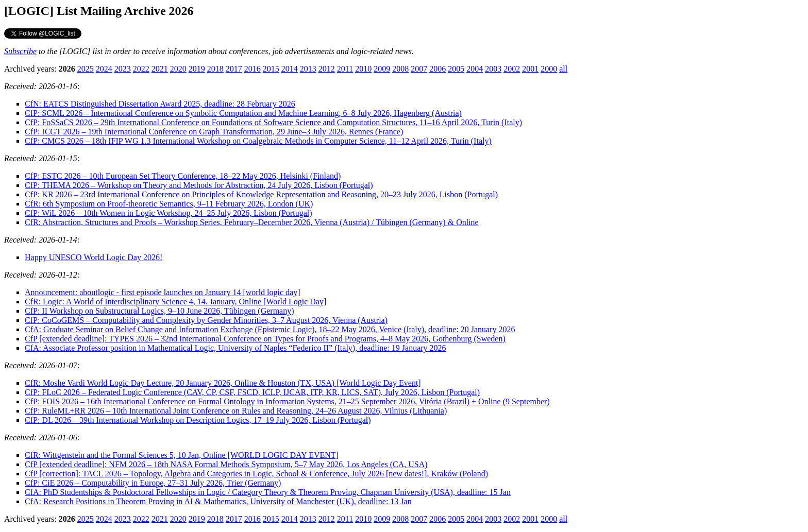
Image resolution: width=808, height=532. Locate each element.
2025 (86, 69)
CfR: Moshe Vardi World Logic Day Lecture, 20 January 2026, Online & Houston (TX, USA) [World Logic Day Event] (223, 383)
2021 (160, 69)
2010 (363, 69)
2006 (437, 69)
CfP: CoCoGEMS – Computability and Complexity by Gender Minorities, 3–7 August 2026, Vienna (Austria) (206, 320)
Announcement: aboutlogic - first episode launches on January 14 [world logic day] (163, 292)
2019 (197, 69)
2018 (215, 69)
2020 (178, 69)
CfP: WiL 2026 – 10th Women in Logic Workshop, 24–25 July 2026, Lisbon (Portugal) (169, 213)
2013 (308, 69)
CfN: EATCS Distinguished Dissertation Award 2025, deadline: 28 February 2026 (160, 104)
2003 (493, 69)
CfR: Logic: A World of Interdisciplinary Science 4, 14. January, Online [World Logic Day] (175, 302)
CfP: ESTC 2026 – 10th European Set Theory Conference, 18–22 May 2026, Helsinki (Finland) (183, 176)
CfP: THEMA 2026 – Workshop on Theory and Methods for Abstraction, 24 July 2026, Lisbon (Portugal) (199, 185)
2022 (141, 69)
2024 (104, 69)
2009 (382, 69)
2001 (530, 69)
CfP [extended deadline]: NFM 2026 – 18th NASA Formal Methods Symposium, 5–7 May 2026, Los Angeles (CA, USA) (226, 464)
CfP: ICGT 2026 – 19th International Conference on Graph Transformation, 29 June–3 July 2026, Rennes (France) (214, 132)
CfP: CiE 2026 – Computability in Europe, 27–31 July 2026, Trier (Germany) (153, 483)
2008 (400, 69)
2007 (419, 69)
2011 (345, 69)
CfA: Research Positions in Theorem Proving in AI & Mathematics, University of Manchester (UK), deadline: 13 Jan (218, 501)
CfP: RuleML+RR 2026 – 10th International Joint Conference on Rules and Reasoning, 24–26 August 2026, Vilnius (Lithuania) (236, 411)
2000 (549, 69)
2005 (456, 69)
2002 (512, 69)
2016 (252, 69)
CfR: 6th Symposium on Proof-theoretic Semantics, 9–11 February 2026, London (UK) (169, 204)
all (563, 69)
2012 (327, 69)
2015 (271, 69)
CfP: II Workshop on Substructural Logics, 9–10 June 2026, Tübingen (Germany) (159, 311)
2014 (290, 69)
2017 (234, 69)
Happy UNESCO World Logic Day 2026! (94, 257)
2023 (123, 69)
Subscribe (20, 51)
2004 (475, 69)
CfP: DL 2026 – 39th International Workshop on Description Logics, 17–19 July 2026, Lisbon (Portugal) (198, 420)
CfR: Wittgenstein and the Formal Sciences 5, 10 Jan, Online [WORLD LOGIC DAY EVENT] (182, 455)
